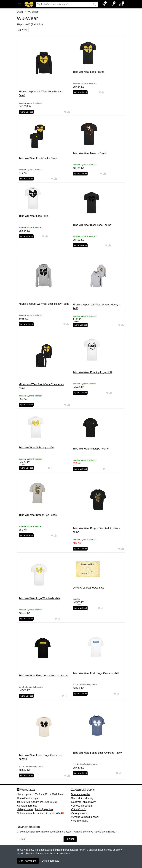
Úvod (20, 12)
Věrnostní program (82, 806)
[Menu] (20, 4)
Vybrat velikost (26, 112)
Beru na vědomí (28, 861)
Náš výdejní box (44, 809)
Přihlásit (70, 839)
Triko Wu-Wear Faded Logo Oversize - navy (97, 753)
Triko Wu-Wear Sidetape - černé (91, 449)
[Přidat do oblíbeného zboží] (65, 112)
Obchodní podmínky (82, 798)
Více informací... (80, 821)
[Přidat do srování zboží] (68, 112)
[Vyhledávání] (63, 4)
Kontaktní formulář (27, 806)
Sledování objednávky (83, 802)
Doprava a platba (81, 794)
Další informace (50, 861)
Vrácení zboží (79, 809)
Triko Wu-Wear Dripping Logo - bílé (92, 372)
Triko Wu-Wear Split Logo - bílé (36, 448)
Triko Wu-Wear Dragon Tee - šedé (38, 515)
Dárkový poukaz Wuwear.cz (88, 588)
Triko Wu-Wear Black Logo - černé (92, 225)
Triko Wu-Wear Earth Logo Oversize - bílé (96, 673)
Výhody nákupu (80, 813)
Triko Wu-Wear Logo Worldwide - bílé (40, 598)
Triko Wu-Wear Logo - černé (89, 72)
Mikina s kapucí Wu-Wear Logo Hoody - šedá (44, 304)
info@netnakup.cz (30, 798)
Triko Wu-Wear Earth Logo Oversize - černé (43, 676)
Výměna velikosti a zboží (85, 817)
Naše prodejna (25, 809)
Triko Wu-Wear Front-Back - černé (38, 158)
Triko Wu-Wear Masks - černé (89, 153)
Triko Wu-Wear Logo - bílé (33, 216)
